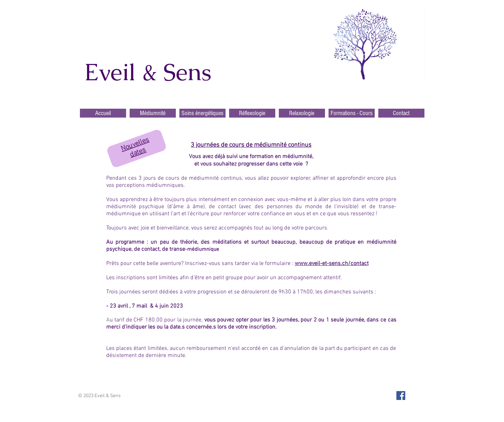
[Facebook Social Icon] (401, 396)
